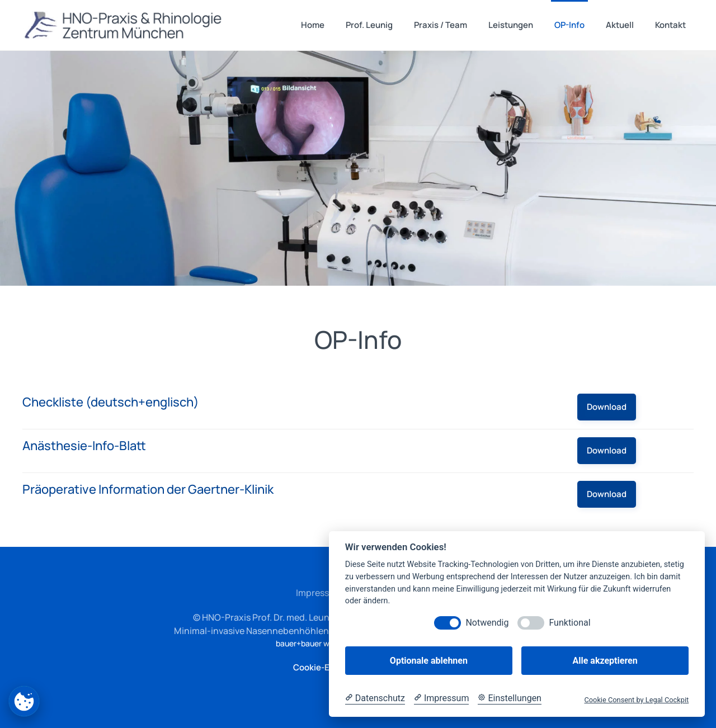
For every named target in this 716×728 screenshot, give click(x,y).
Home (313, 25)
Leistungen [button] (511, 25)
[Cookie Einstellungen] (510, 698)
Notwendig (487, 623)
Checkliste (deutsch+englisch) (111, 402)
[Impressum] (441, 698)
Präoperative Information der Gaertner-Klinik (148, 489)
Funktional (569, 623)
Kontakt (670, 25)
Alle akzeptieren (605, 661)
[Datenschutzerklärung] (375, 698)
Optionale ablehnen (429, 661)
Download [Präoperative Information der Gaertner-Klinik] (607, 494)
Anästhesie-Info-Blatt (84, 446)
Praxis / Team (441, 25)
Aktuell (620, 25)
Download (607, 407)
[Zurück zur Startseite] (125, 25)
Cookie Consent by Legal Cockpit (636, 700)
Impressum (319, 593)
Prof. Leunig (369, 25)
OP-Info (569, 25)
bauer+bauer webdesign (319, 643)
